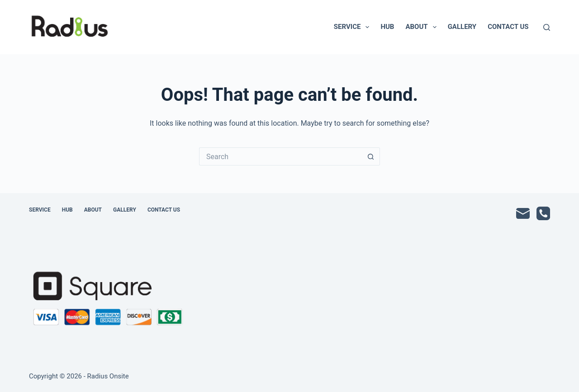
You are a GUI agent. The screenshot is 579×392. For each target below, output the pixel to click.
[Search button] (371, 156)
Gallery (462, 27)
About (422, 27)
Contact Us (508, 27)
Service (354, 27)
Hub (387, 27)
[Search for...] (280, 156)
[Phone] (543, 213)
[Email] (523, 213)
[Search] (547, 27)
